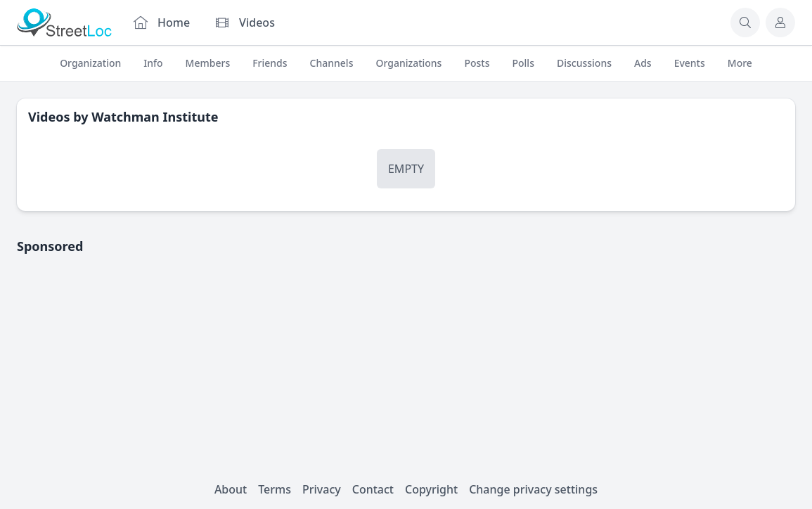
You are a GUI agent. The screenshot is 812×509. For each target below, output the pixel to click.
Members (208, 69)
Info (153, 69)
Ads (643, 69)
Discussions (584, 69)
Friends (270, 69)
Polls (523, 69)
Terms (275, 489)
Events (690, 69)
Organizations (408, 69)
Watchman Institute (155, 117)
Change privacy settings (533, 489)
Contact (373, 489)
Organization (90, 69)
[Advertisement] (406, 366)
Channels (332, 69)
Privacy (322, 489)
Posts (477, 69)
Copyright (431, 489)
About (231, 489)
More (740, 69)
